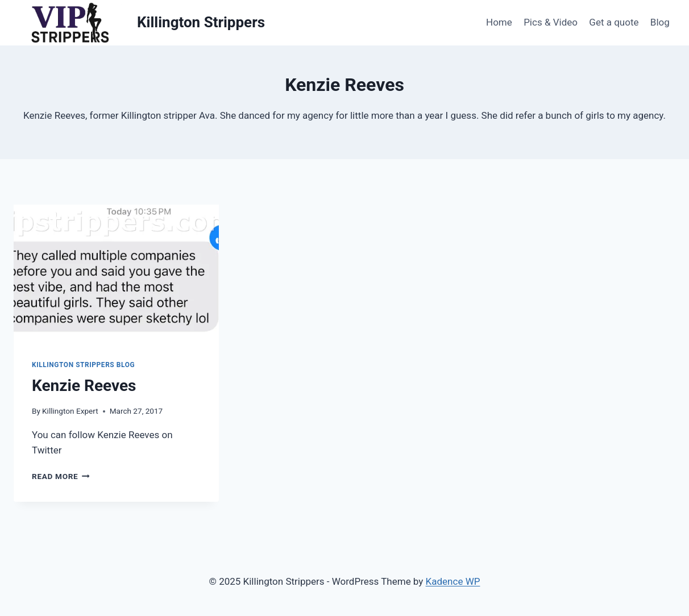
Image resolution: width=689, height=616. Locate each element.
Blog (660, 22)
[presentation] (116, 273)
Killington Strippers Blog (83, 365)
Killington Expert (70, 411)
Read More (61, 476)
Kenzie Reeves (84, 386)
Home (499, 22)
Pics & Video (551, 22)
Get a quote (614, 22)
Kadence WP (453, 581)
